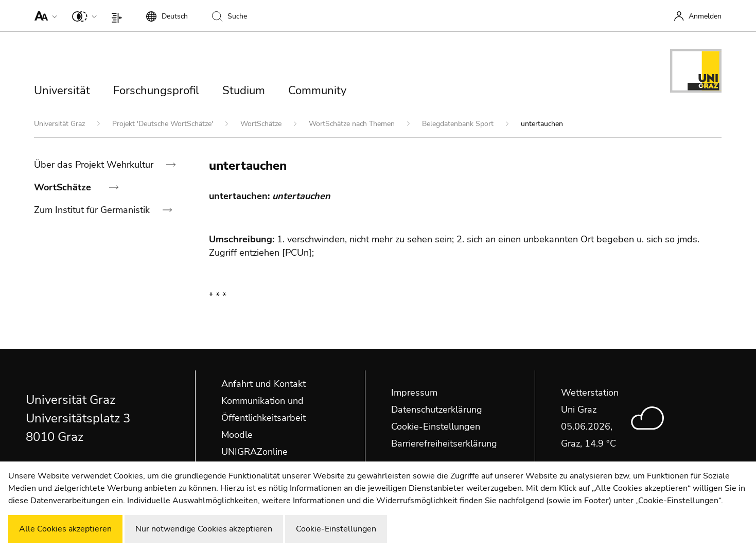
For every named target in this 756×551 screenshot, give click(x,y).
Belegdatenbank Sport (459, 124)
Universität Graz (60, 124)
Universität (62, 91)
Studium (244, 91)
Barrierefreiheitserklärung (444, 443)
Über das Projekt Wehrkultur (95, 165)
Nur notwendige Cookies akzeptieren (204, 529)
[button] (43, 15)
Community (317, 91)
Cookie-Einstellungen (436, 426)
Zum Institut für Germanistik (93, 210)
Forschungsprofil (156, 91)
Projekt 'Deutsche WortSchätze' (164, 124)
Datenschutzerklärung (437, 410)
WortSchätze (262, 124)
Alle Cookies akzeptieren (65, 529)
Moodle (237, 435)
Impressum (414, 393)
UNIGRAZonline (254, 452)
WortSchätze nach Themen (353, 124)
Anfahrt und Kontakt (263, 384)
